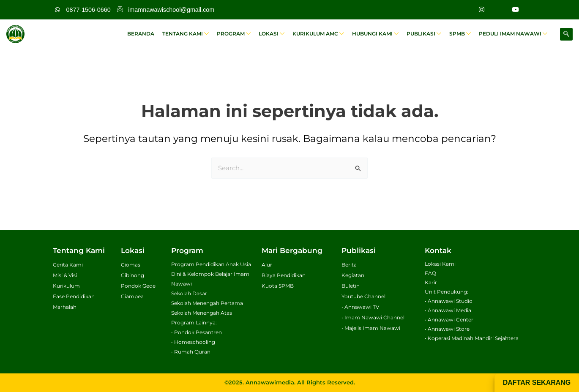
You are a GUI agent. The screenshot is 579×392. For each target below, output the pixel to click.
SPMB (462, 34)
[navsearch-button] (566, 34)
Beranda (152, 34)
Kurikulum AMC (324, 34)
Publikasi (427, 34)
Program (242, 34)
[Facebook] (498, 10)
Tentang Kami (195, 34)
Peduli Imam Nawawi (514, 34)
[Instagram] (481, 10)
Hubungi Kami (380, 34)
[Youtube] (515, 10)
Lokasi (279, 34)
